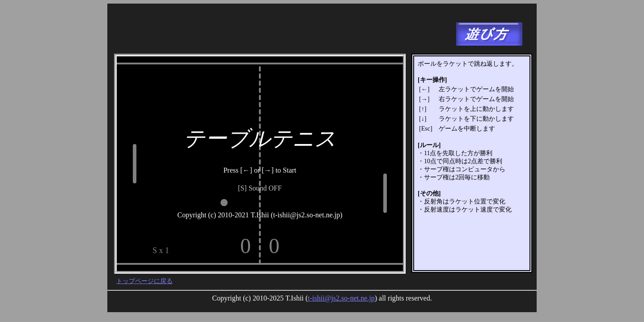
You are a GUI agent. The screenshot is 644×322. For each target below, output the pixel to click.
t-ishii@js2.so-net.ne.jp (341, 298)
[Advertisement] (277, 29)
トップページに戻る (144, 281)
